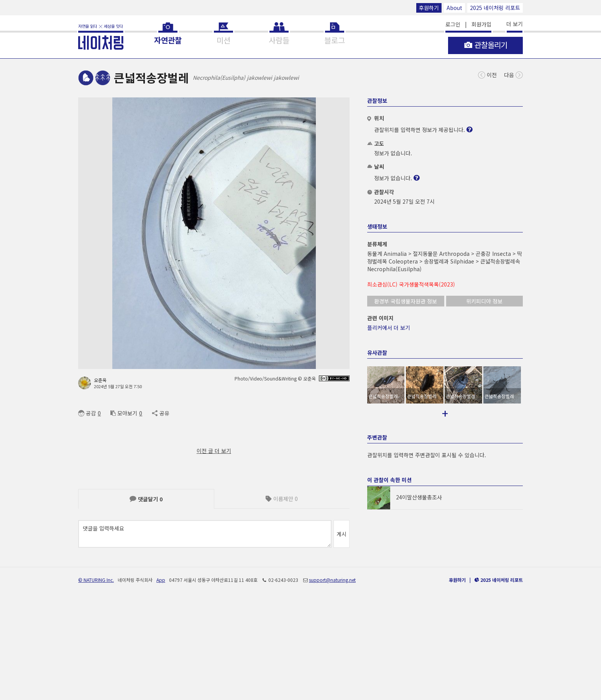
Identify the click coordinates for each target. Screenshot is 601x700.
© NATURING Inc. (96, 676)
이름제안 (282, 499)
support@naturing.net (332, 676)
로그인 (453, 24)
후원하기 (429, 8)
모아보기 (124, 413)
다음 (513, 74)
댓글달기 (146, 499)
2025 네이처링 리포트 (495, 8)
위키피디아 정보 (484, 301)
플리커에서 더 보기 (389, 328)
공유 (160, 413)
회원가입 (481, 24)
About (454, 8)
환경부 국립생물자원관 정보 (406, 301)
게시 (342, 534)
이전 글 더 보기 (214, 451)
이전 (487, 74)
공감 (87, 413)
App (161, 676)
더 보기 (515, 24)
